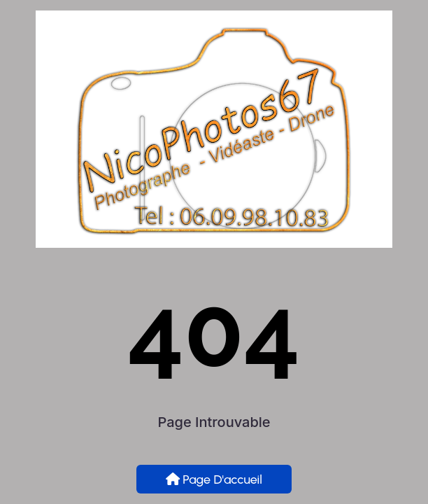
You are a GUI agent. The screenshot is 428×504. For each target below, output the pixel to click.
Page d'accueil (214, 479)
